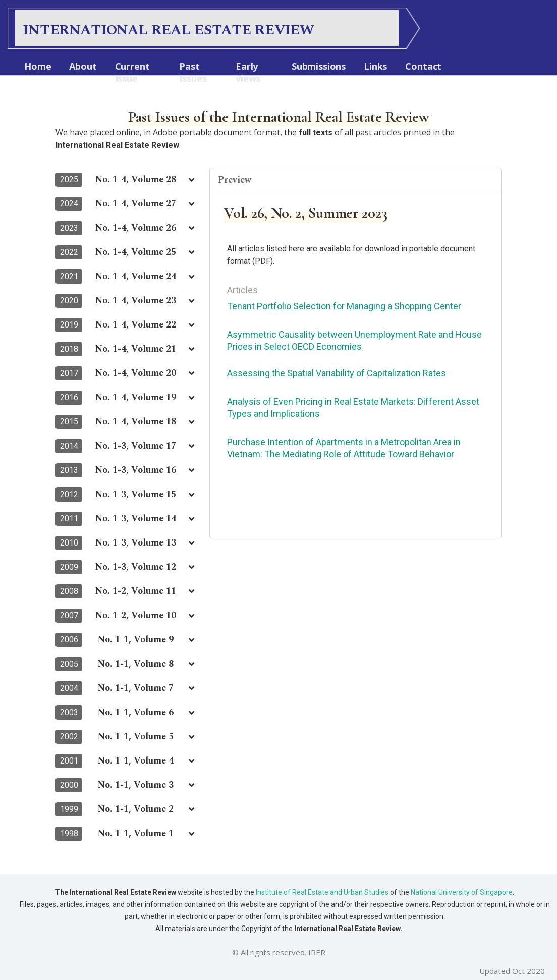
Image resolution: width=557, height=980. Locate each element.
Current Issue (132, 72)
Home (38, 66)
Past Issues (193, 72)
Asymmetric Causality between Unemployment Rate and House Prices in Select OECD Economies (354, 340)
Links (375, 66)
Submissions (319, 66)
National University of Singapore (461, 892)
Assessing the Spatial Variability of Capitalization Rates (337, 373)
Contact (423, 66)
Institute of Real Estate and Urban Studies (322, 892)
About (83, 66)
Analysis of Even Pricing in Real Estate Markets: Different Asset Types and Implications (353, 407)
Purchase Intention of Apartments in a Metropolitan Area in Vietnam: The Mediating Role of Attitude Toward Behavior (344, 448)
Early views (248, 72)
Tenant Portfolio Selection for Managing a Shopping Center (344, 306)
